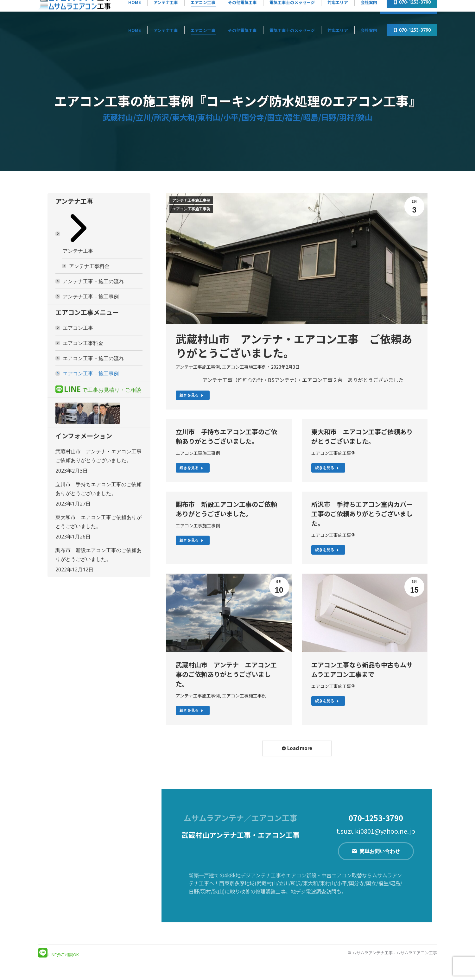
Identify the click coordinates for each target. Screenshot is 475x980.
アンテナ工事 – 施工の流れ (93, 281)
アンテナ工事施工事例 (191, 200)
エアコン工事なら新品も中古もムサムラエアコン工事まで (362, 669)
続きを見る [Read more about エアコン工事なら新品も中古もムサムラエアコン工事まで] (327, 701)
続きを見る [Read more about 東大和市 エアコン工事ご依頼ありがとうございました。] (327, 468)
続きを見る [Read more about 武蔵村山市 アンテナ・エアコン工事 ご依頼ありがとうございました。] (191, 395)
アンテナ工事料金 (89, 266)
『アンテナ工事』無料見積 (282, 8)
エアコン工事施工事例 (191, 209)
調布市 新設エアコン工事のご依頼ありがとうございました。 (226, 509)
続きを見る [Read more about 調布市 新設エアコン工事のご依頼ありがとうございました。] (191, 540)
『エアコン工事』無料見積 (346, 8)
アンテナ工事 (79, 233)
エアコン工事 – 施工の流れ (93, 358)
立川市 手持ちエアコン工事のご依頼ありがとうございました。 (226, 436)
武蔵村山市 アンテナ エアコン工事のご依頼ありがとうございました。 (226, 674)
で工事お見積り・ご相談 (103, 390)
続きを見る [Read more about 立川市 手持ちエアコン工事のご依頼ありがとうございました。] (191, 468)
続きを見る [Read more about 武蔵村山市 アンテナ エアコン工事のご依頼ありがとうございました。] (191, 710)
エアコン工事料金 (83, 343)
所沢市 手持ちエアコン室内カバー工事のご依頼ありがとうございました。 (362, 514)
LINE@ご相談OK (64, 955)
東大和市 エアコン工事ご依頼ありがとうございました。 (362, 436)
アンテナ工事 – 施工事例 (91, 296)
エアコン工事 (78, 328)
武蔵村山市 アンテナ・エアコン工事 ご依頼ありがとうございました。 (294, 346)
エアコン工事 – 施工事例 (91, 373)
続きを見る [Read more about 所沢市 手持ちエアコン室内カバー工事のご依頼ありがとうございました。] (327, 550)
